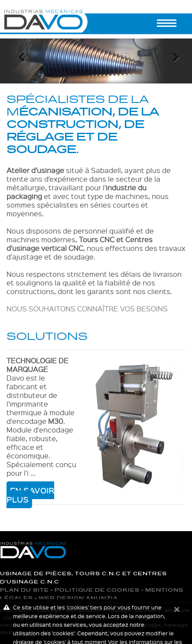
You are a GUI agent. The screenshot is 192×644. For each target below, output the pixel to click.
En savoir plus (30, 495)
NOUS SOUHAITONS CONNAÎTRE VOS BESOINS (87, 309)
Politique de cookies (97, 590)
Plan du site (24, 590)
